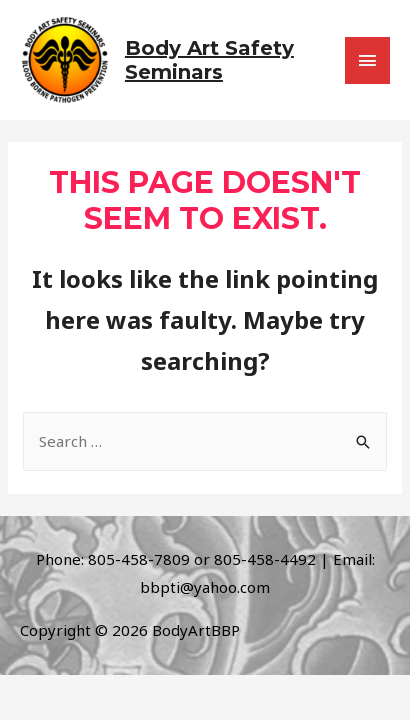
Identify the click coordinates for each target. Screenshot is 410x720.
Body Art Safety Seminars (209, 60)
